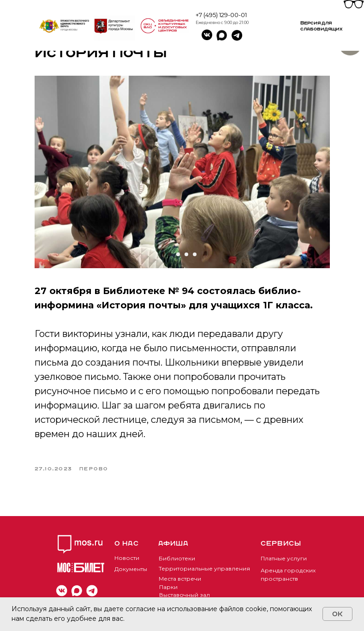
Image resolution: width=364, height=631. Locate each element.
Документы (131, 569)
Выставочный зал (185, 595)
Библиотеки (177, 558)
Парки (168, 587)
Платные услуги (284, 558)
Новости (127, 558)
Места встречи (180, 579)
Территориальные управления (204, 568)
